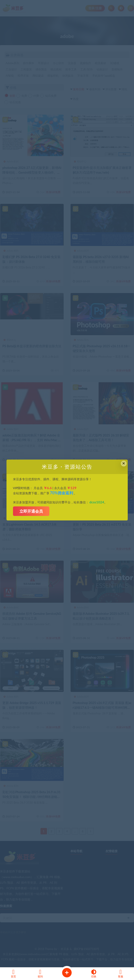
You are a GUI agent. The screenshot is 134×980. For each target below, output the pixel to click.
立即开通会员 (31, 511)
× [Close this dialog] (124, 463)
